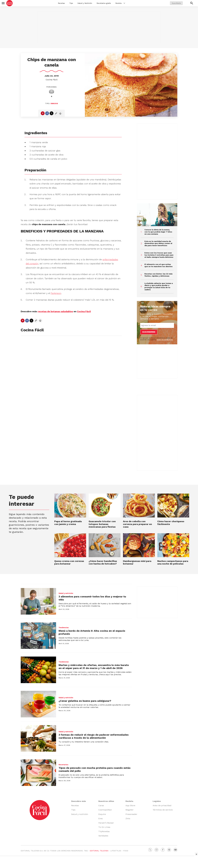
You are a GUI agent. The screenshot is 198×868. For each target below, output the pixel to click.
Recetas (61, 3)
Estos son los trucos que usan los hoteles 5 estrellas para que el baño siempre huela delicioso (159, 255)
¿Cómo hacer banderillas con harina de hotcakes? (103, 562)
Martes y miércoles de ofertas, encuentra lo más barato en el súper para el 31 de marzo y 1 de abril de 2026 (94, 667)
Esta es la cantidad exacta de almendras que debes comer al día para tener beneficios (158, 243)
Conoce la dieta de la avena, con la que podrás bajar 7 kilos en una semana (158, 232)
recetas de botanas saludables (55, 311)
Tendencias (64, 628)
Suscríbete (176, 3)
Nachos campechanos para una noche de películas (173, 562)
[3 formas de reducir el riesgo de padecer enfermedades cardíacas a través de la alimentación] (38, 738)
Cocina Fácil (52, 80)
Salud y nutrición (66, 593)
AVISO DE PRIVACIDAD (165, 340)
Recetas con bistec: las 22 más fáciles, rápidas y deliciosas (158, 275)
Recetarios (63, 765)
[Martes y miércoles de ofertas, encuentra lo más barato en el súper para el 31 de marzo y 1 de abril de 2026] (38, 670)
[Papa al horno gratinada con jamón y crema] (70, 506)
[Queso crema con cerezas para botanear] (70, 545)
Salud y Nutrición (85, 3)
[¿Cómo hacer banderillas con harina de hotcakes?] (105, 545)
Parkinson (56, 293)
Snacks (54, 103)
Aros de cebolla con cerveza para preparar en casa (137, 524)
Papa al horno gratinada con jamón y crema (68, 523)
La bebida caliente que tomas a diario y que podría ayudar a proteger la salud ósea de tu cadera (159, 286)
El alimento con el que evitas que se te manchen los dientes (158, 265)
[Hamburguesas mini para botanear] (139, 545)
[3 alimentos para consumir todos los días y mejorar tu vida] (38, 601)
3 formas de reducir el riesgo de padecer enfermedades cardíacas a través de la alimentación (94, 736)
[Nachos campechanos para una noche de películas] (173, 545)
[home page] (9, 3)
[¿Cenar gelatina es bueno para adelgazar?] (38, 704)
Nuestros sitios (106, 801)
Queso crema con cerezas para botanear (69, 562)
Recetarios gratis (104, 3)
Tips (71, 3)
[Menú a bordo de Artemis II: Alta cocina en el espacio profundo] (38, 636)
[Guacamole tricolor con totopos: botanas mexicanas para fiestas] (105, 506)
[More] (124, 3)
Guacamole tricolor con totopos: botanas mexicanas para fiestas (102, 524)
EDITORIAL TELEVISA (99, 851)
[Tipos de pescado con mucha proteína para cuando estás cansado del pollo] (38, 773)
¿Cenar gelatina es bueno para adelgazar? (85, 701)
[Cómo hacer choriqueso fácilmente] (173, 506)
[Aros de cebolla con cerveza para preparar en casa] (139, 506)
